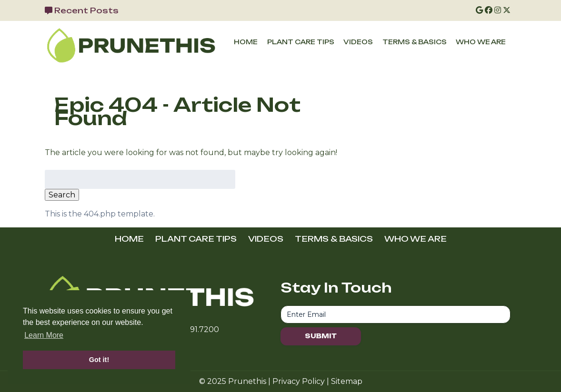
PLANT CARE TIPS (301, 42)
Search (62, 195)
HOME (246, 42)
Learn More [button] (44, 335)
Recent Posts (86, 10)
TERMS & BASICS (415, 42)
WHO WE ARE (481, 42)
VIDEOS (358, 42)
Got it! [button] (99, 360)
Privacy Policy (299, 381)
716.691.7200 (196, 329)
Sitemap (347, 381)
